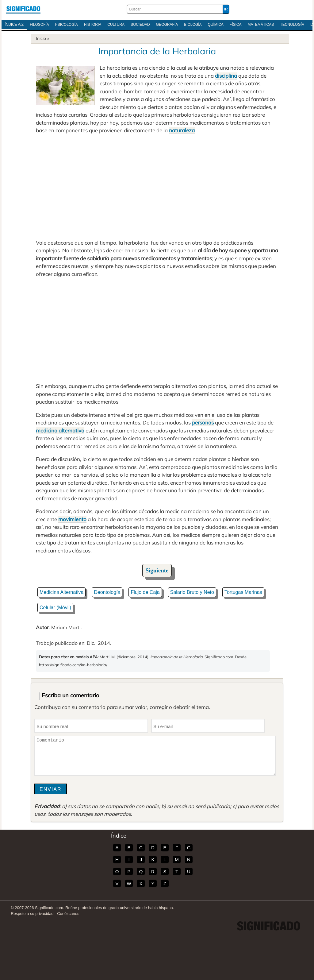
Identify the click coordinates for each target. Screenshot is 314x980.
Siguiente (157, 570)
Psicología (67, 25)
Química (216, 25)
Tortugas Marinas (243, 592)
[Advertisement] (157, 187)
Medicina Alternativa (61, 592)
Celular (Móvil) (55, 608)
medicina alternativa (60, 430)
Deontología (107, 592)
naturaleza (182, 130)
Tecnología (292, 25)
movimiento (72, 519)
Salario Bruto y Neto (192, 592)
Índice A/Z (14, 25)
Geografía (167, 25)
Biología (193, 25)
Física (236, 25)
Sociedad (140, 25)
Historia (93, 25)
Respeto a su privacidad (32, 914)
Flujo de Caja (145, 592)
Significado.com (23, 9)
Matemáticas (261, 25)
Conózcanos (68, 914)
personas (203, 422)
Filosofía (39, 25)
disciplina (226, 76)
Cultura (116, 25)
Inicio (41, 38)
